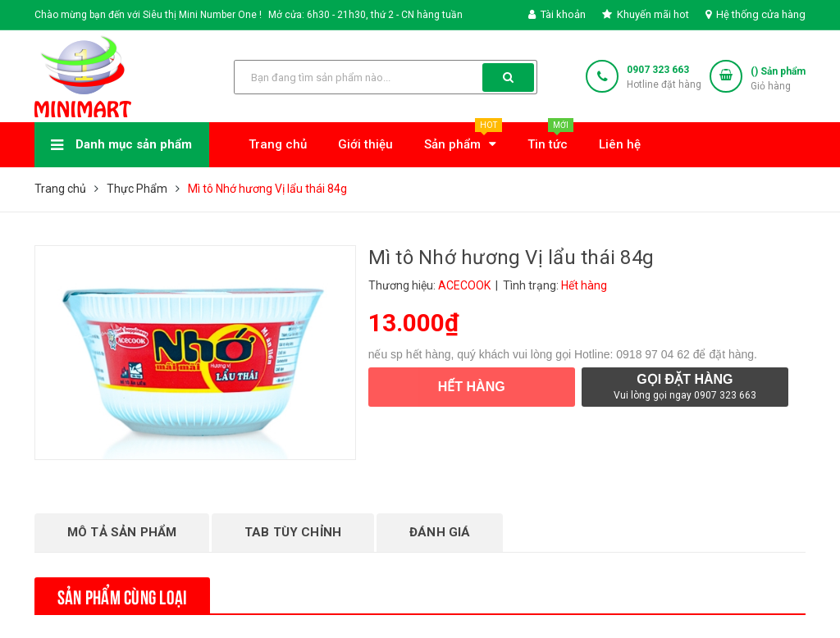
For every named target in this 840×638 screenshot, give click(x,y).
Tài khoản (557, 14)
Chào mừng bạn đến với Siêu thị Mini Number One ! (148, 15)
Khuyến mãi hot (646, 14)
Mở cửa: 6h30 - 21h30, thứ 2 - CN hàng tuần (365, 15)
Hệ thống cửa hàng (756, 14)
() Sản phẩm (778, 80)
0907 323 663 (658, 70)
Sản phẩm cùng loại (122, 595)
